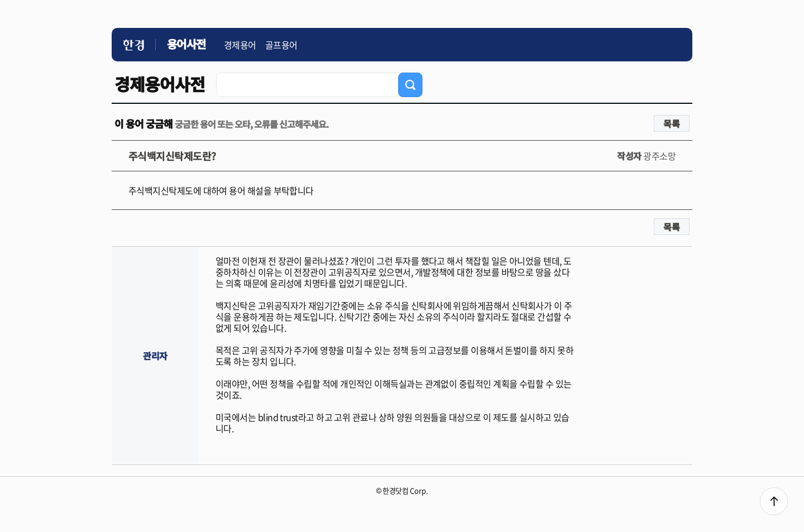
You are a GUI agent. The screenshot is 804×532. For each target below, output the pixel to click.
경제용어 (240, 45)
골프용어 (281, 45)
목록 (672, 123)
